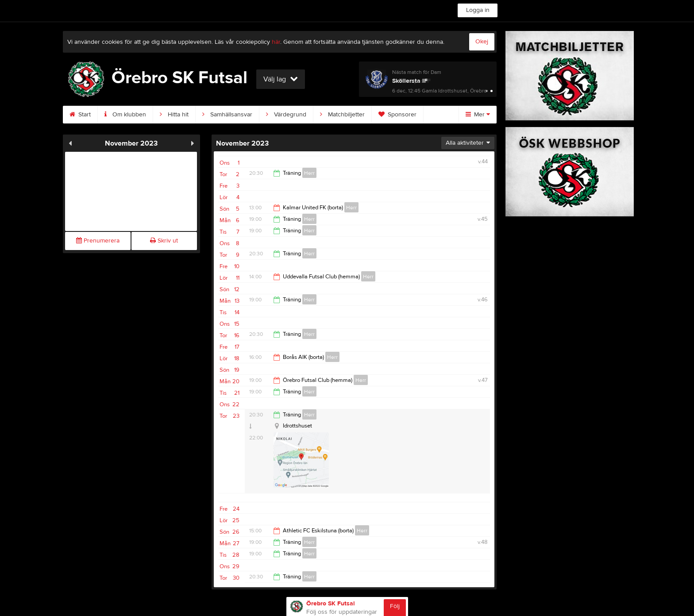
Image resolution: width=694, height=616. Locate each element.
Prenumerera (98, 241)
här (276, 42)
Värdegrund (286, 115)
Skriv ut (164, 241)
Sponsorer (397, 115)
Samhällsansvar (227, 115)
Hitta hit (174, 115)
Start (80, 115)
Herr (309, 173)
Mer (478, 115)
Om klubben (125, 115)
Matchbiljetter (342, 115)
